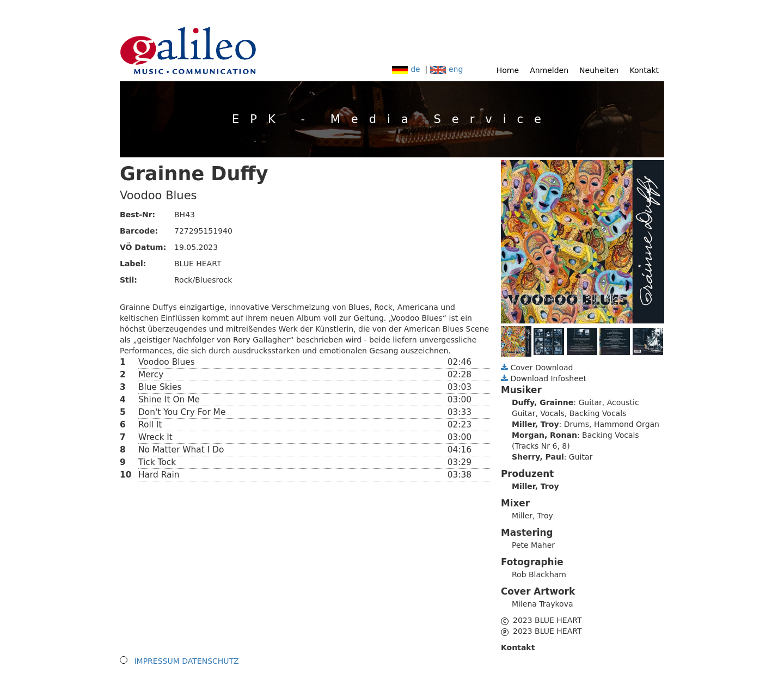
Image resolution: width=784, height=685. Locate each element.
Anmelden (549, 70)
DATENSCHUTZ (210, 661)
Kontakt (644, 70)
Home (508, 70)
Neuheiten (599, 70)
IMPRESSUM (157, 661)
